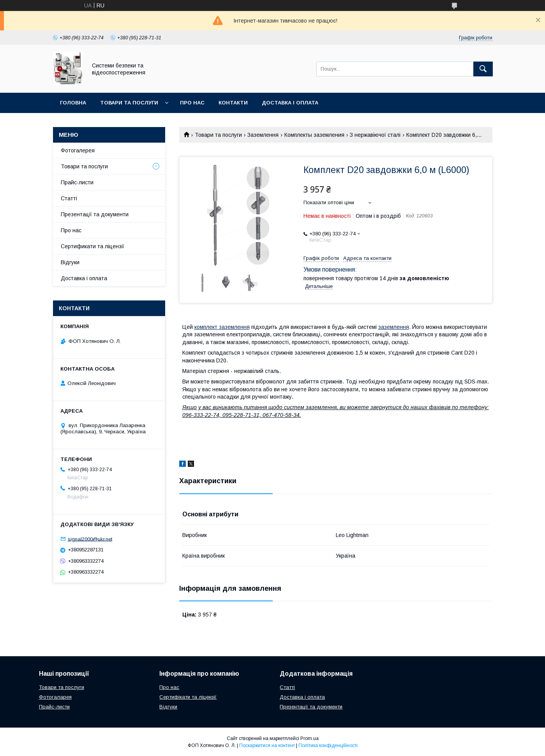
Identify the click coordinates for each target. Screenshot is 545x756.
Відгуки (70, 262)
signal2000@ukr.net (90, 539)
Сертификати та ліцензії (93, 246)
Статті (69, 198)
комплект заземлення (222, 327)
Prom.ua (310, 738)
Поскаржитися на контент (267, 745)
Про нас (192, 103)
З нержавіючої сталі (375, 135)
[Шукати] (483, 69)
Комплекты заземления (314, 135)
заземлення (394, 327)
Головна (73, 103)
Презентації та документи (95, 214)
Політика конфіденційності (328, 745)
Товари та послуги (129, 103)
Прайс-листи (77, 182)
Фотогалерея (78, 150)
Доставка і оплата (290, 103)
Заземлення (263, 135)
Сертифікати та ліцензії (188, 697)
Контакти (233, 103)
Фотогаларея (55, 697)
